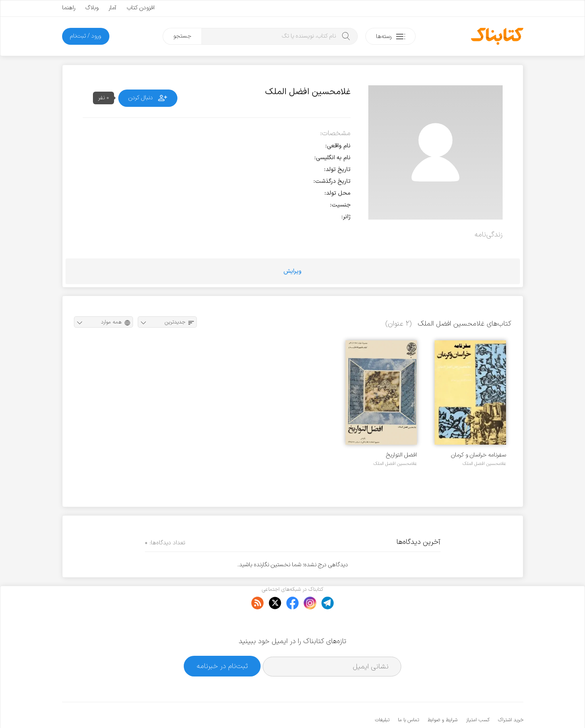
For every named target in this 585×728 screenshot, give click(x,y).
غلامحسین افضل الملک (484, 464)
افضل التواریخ (401, 455)
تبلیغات (382, 694)
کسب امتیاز (478, 694)
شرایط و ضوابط (442, 694)
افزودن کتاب (141, 8)
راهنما (69, 8)
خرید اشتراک (511, 694)
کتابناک (479, 708)
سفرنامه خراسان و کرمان (479, 455)
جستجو (182, 36)
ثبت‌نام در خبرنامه (222, 640)
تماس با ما (408, 694)
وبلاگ (92, 8)
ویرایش (292, 271)
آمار (113, 8)
